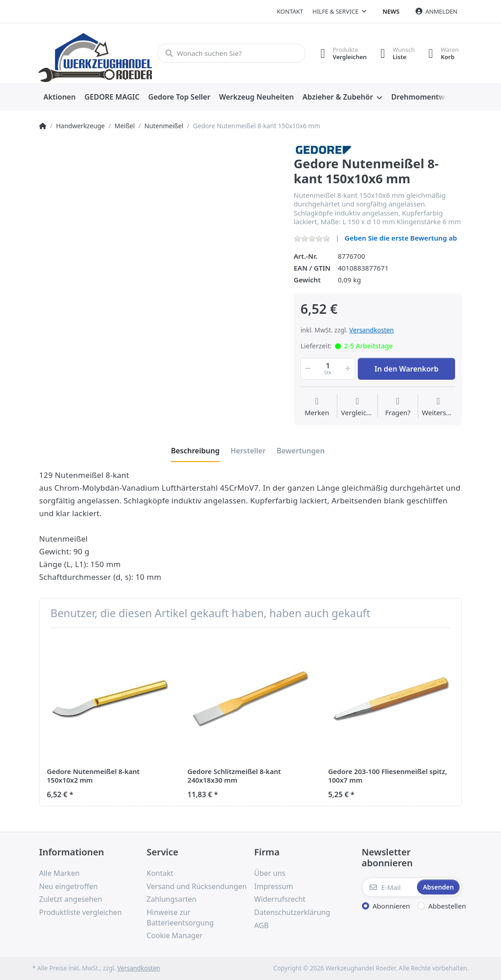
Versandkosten (371, 330)
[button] (307, 369)
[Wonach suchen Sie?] (231, 53)
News (391, 11)
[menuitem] (60, 97)
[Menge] (328, 369)
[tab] (195, 451)
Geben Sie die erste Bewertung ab (401, 238)
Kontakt (290, 11)
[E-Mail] (389, 887)
